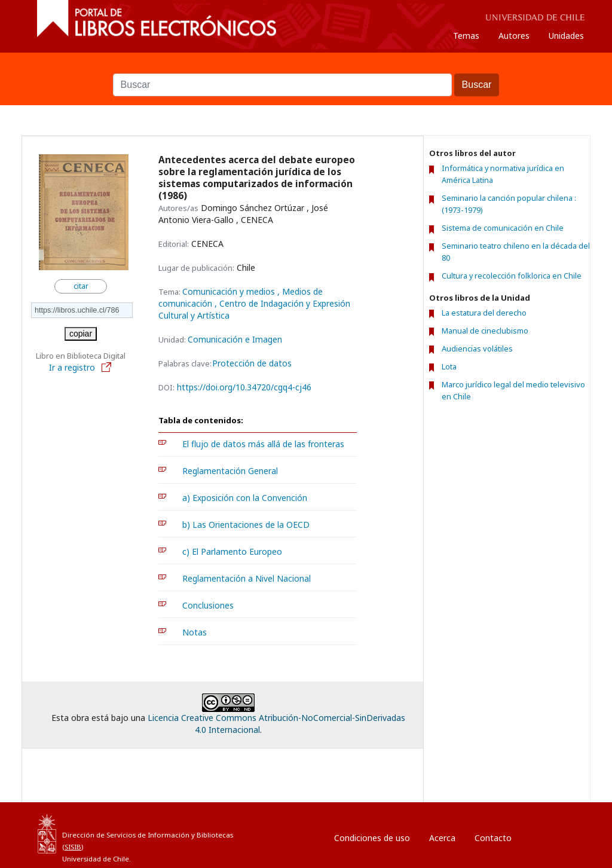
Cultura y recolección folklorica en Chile (512, 276)
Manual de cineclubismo (485, 331)
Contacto (493, 838)
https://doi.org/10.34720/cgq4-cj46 (244, 387)
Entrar (547, 835)
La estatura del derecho (484, 313)
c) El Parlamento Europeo (232, 551)
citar (81, 286)
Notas (195, 632)
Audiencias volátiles (477, 349)
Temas (466, 36)
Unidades (566, 36)
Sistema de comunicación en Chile (503, 228)
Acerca (442, 838)
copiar (81, 334)
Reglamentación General (230, 471)
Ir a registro (81, 367)
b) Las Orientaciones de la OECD (246, 525)
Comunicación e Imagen (235, 339)
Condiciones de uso (372, 838)
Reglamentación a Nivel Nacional (247, 578)
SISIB (73, 847)
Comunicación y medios (230, 291)
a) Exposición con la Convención (245, 498)
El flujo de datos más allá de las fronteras (263, 444)
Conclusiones (208, 605)
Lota (449, 366)
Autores (514, 36)
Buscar (306, 68)
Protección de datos (252, 363)
